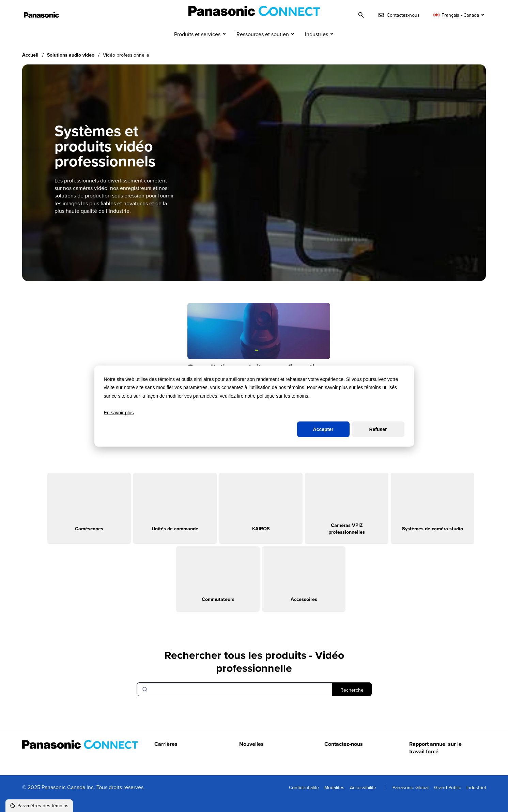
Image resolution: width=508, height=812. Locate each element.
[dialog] (254, 406)
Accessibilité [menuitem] (363, 800)
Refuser (378, 429)
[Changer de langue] (459, 15)
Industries (317, 47)
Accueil (30, 68)
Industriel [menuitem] (476, 800)
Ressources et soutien (263, 47)
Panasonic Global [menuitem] (411, 800)
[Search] (254, 702)
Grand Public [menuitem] (448, 800)
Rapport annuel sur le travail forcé (435, 761)
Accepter (323, 429)
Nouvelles (251, 757)
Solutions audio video (71, 68)
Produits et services (197, 47)
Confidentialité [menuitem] (304, 800)
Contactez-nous (344, 757)
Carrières (166, 757)
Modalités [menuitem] (334, 800)
